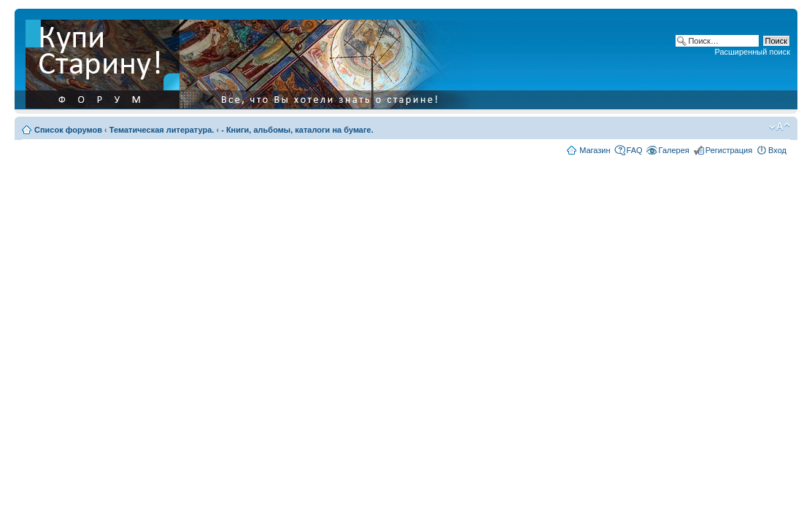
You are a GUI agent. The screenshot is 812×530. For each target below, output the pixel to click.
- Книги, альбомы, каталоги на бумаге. (297, 130)
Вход (777, 150)
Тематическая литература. (162, 130)
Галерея (674, 150)
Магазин (595, 150)
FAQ (635, 150)
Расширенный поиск (752, 52)
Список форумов (68, 130)
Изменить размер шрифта (780, 127)
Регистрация (729, 150)
